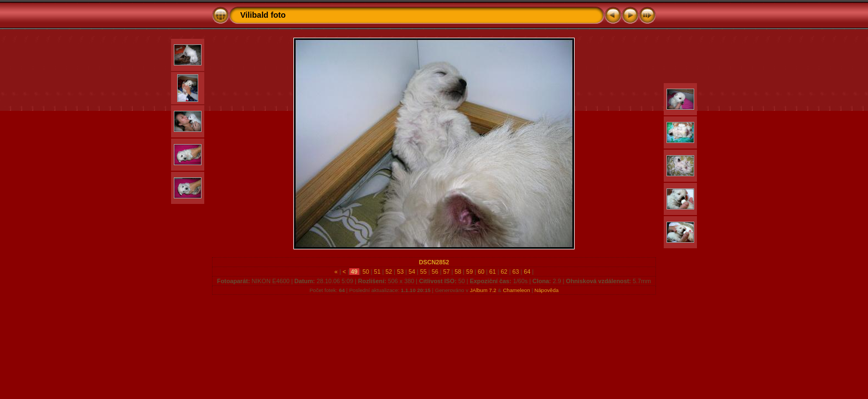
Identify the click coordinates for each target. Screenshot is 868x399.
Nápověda (546, 290)
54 (412, 272)
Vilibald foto (263, 15)
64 (527, 272)
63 (515, 272)
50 (366, 272)
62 (504, 272)
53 (400, 272)
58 (458, 272)
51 (378, 272)
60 (481, 272)
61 (493, 272)
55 (423, 272)
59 (469, 272)
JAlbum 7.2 (483, 290)
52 (389, 272)
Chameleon (516, 290)
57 (446, 272)
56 (435, 272)
